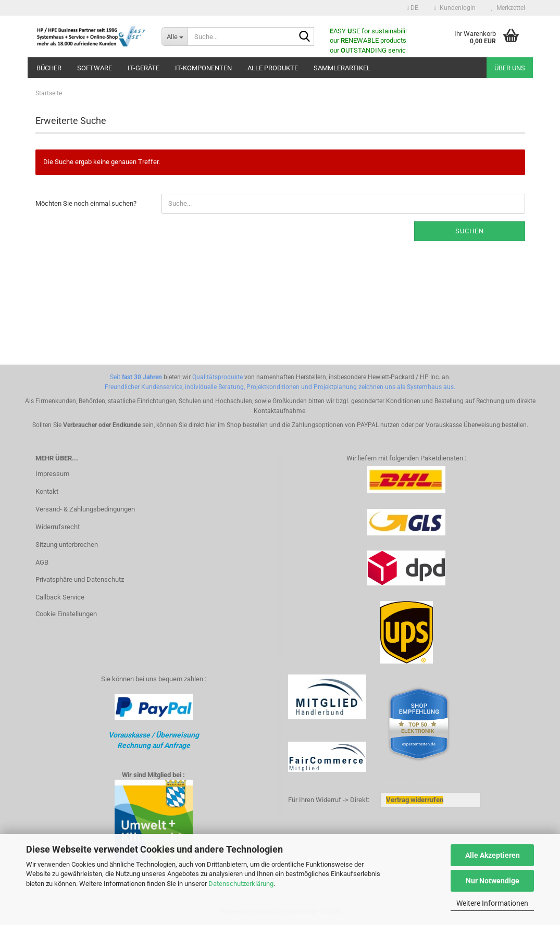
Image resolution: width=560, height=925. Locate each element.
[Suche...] (175, 36)
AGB (42, 562)
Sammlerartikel (342, 68)
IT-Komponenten (203, 68)
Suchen (470, 231)
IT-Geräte (144, 68)
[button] (413, 8)
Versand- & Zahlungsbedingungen (85, 509)
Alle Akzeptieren (493, 855)
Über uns (510, 68)
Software (95, 68)
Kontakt (47, 491)
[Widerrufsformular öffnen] (415, 800)
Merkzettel (508, 8)
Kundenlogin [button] (455, 8)
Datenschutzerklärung (241, 884)
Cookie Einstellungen (66, 614)
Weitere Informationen (492, 903)
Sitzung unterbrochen (67, 545)
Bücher (49, 68)
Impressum (52, 474)
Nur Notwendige (493, 881)
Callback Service (60, 597)
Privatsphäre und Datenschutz (80, 579)
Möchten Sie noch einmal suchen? (86, 203)
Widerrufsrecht (58, 527)
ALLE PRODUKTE (273, 68)
